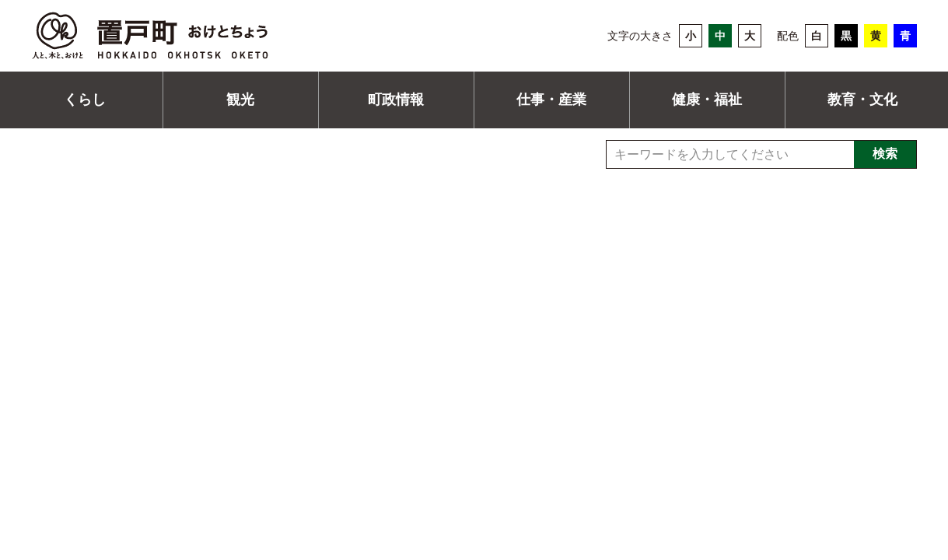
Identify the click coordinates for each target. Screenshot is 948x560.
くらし (85, 100)
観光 (240, 100)
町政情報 (396, 100)
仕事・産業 (551, 100)
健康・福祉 (707, 100)
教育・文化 (862, 100)
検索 (885, 154)
